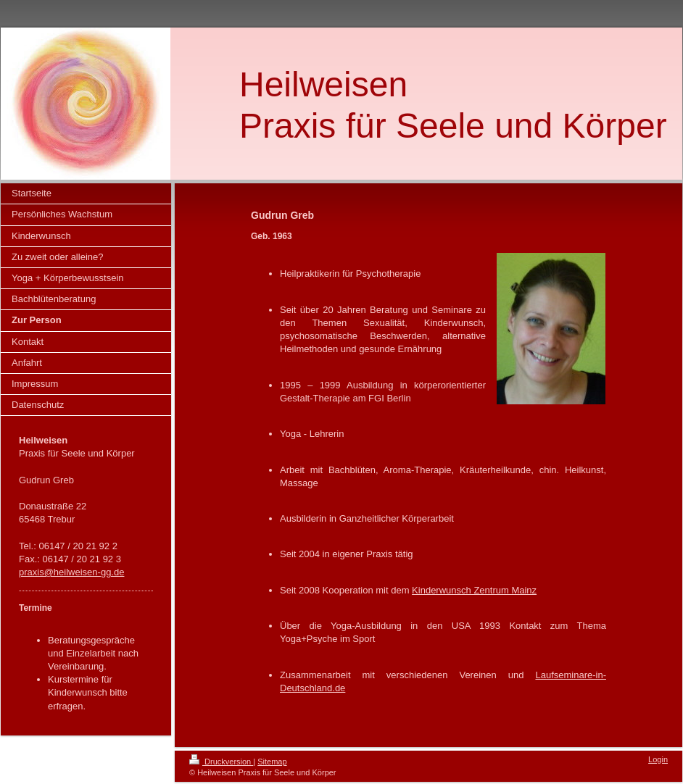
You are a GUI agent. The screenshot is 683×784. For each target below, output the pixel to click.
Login (658, 759)
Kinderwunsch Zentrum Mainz (474, 590)
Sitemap (272, 762)
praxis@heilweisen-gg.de (71, 572)
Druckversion (221, 762)
